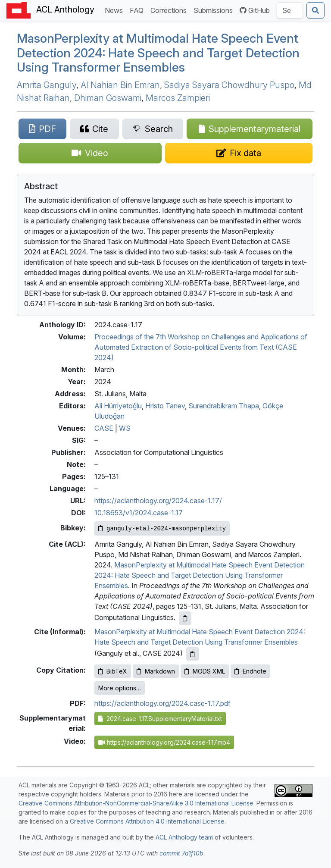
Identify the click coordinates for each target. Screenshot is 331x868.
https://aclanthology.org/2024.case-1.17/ (158, 501)
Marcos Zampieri (178, 98)
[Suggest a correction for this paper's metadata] (239, 153)
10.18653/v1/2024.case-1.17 (139, 513)
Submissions (215, 10)
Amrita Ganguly (47, 85)
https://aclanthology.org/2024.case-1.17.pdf (162, 703)
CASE (104, 428)
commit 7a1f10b (181, 853)
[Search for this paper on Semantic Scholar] (153, 129)
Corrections (170, 10)
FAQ (138, 10)
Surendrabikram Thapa (224, 406)
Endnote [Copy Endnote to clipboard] (250, 671)
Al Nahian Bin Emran (120, 85)
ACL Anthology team (184, 837)
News (116, 10)
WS (125, 428)
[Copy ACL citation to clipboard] (185, 618)
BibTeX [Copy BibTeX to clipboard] (113, 671)
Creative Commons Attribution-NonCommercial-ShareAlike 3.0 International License (136, 803)
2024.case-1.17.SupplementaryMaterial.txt (160, 719)
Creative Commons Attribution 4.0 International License (147, 821)
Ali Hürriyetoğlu (118, 406)
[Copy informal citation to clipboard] (192, 654)
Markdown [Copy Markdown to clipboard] (156, 671)
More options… (120, 688)
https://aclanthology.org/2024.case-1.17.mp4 (164, 742)
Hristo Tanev (165, 406)
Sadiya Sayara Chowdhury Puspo (229, 85)
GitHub (255, 10)
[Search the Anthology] (290, 10)
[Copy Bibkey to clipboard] (162, 528)
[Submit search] (315, 10)
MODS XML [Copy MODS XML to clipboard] (205, 671)
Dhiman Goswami (108, 98)
